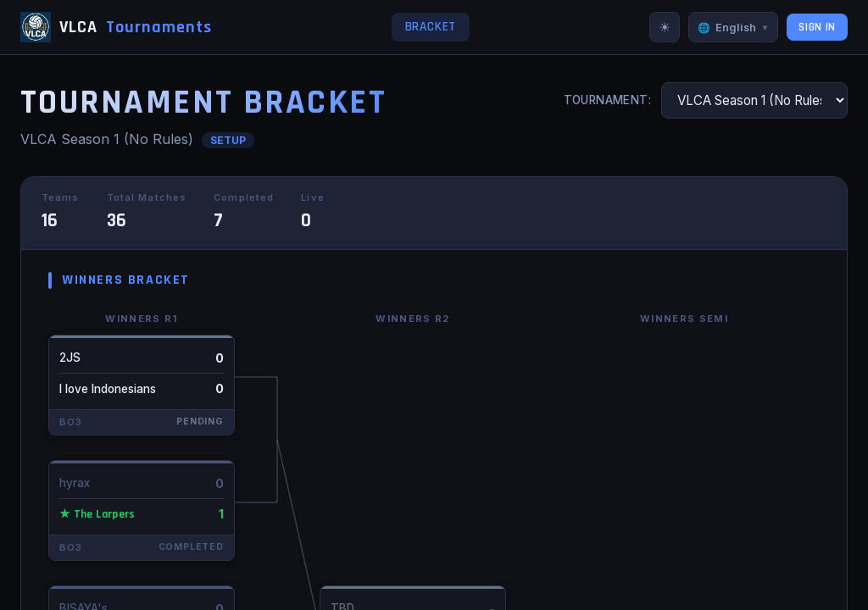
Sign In (817, 27)
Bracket (431, 27)
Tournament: (608, 100)
